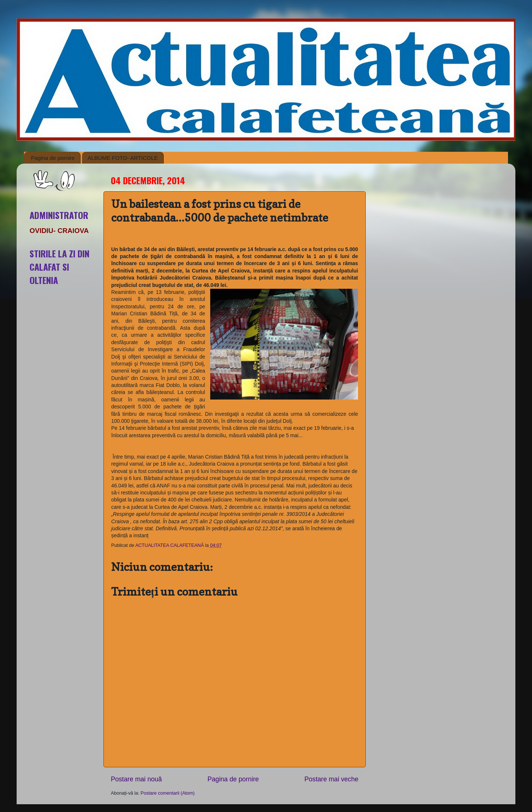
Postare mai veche (331, 779)
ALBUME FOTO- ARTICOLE (123, 158)
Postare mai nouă (136, 779)
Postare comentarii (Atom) (168, 793)
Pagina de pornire (53, 158)
